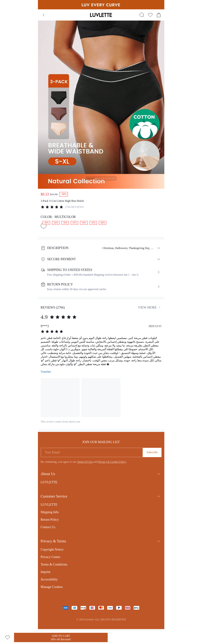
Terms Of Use (85, 462)
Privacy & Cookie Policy (112, 462)
